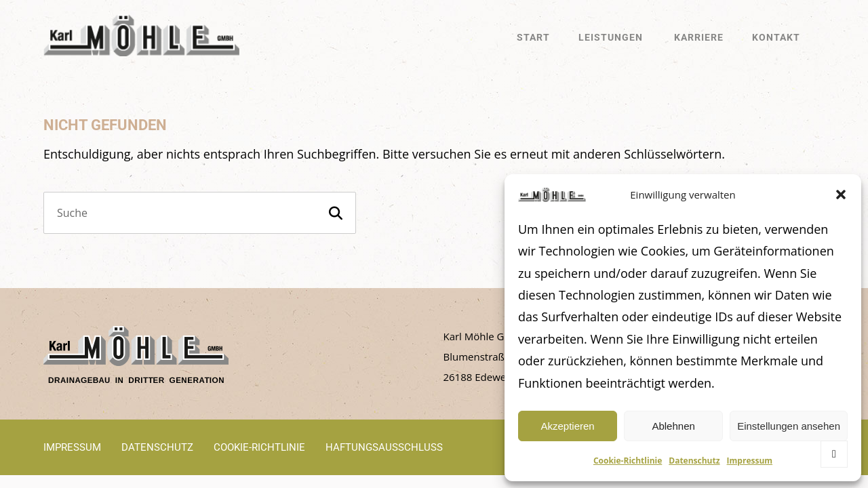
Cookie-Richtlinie (628, 461)
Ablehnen (673, 426)
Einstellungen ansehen (789, 426)
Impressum (750, 461)
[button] (841, 195)
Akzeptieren (567, 426)
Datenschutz (694, 461)
